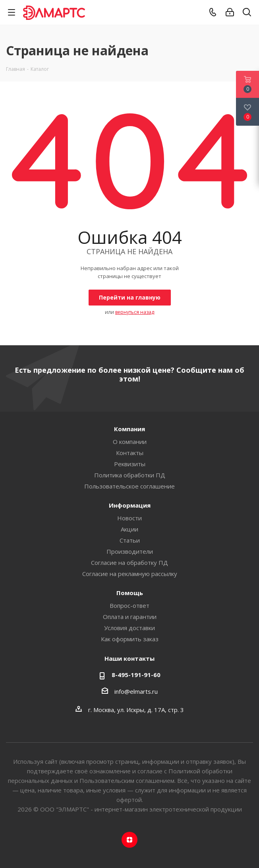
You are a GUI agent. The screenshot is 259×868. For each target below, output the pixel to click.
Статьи (130, 540)
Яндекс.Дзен (129, 840)
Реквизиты (130, 464)
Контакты (130, 453)
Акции (129, 529)
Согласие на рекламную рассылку (130, 574)
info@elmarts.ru (136, 691)
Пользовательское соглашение (129, 486)
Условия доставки (129, 628)
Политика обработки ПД (130, 475)
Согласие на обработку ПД (129, 562)
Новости (129, 518)
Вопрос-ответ (129, 605)
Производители (130, 551)
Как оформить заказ (130, 639)
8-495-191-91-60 (136, 675)
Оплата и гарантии (130, 617)
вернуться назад (135, 312)
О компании (130, 442)
